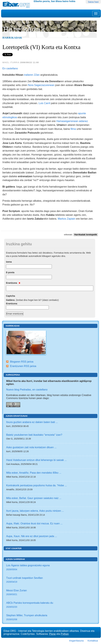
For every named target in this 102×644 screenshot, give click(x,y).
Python (65, 634)
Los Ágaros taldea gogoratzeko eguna (51, 568)
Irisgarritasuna (76, 641)
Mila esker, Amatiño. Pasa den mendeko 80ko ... (34, 473)
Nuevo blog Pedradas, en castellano (27, 390)
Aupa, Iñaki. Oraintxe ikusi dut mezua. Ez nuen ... (34, 523)
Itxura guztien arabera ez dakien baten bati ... (32, 422)
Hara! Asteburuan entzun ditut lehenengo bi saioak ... (36, 460)
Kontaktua (93, 641)
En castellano (10, 68)
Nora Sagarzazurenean (41, 85)
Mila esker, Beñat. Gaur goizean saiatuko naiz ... (34, 498)
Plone (52, 634)
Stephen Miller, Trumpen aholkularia (51, 618)
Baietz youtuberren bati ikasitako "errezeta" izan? (34, 435)
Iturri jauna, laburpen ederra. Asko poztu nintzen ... (35, 511)
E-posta (10, 272)
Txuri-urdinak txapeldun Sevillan (51, 580)
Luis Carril (44, 103)
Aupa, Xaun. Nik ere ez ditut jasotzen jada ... (32, 536)
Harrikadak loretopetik (86, 235)
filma (73, 129)
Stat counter (14, 548)
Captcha (11, 296)
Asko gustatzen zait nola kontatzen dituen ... (31, 447)
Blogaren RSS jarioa (22, 362)
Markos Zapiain (67, 219)
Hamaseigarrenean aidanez (72, 121)
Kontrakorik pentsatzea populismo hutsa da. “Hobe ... (37, 485)
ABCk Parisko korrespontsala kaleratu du (51, 605)
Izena (9, 262)
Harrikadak (12, 38)
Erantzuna (13, 283)
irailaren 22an (32, 75)
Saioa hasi (93, 2)
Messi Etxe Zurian (51, 593)
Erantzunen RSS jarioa (23, 366)
